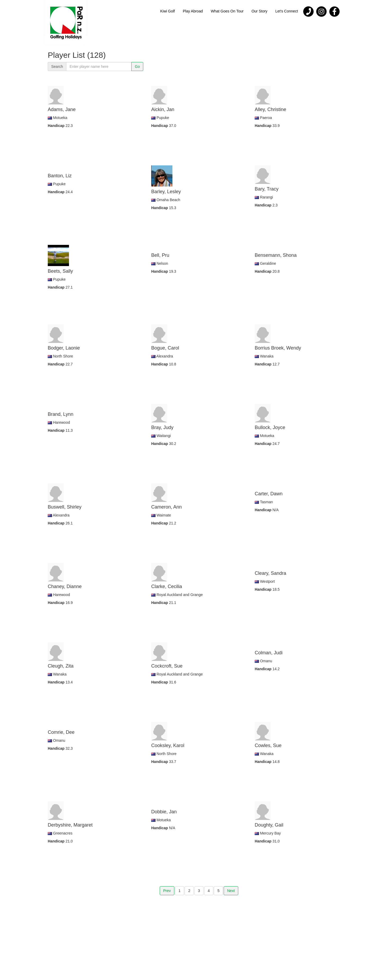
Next (231, 891)
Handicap (57, 126)
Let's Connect (287, 11)
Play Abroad (193, 11)
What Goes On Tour (227, 11)
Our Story (259, 11)
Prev (167, 891)
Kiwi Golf (168, 11)
